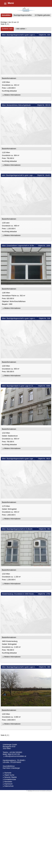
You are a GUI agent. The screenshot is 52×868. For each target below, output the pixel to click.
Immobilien (6, 15)
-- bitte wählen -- (21, 29)
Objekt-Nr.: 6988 (44, 386)
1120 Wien (26, 157)
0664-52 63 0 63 (14, 754)
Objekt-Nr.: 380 (44, 667)
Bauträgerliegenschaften (23, 15)
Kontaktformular (10, 779)
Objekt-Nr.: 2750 (44, 594)
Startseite (8, 773)
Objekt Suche (9, 775)
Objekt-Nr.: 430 (44, 35)
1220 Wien (26, 369)
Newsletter (8, 782)
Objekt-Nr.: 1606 (44, 246)
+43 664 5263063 (16, 752)
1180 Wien (26, 299)
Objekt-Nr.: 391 (44, 529)
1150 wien (26, 227)
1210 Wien (26, 439)
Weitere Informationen (11, 95)
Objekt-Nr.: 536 (44, 318)
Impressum (8, 784)
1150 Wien (26, 87)
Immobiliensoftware (45, 791)
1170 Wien (26, 511)
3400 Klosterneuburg (26, 647)
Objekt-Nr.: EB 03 (44, 105)
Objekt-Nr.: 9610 (44, 459)
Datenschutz (9, 786)
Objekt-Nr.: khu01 (44, 175)
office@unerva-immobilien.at (16, 756)
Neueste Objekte (10, 777)
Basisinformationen (9, 78)
